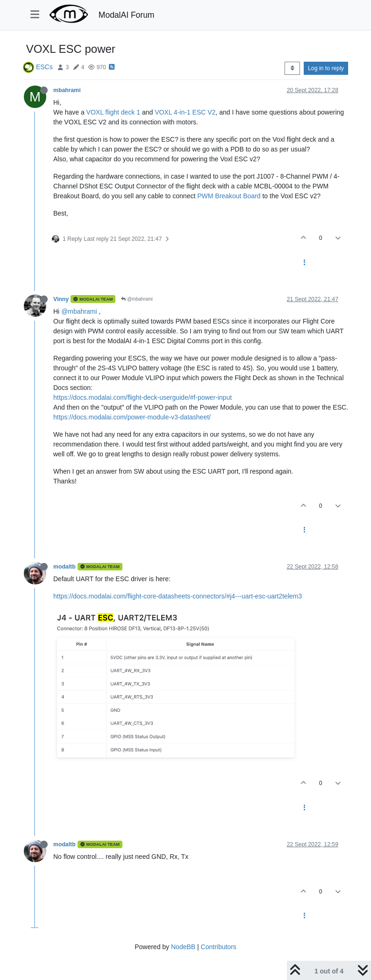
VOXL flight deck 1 (113, 112)
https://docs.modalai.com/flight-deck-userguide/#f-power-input (143, 397)
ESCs (44, 67)
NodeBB (183, 947)
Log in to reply (326, 68)
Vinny (61, 299)
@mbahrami (137, 299)
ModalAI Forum (127, 15)
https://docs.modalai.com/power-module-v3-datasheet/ (132, 417)
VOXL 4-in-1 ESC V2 (185, 112)
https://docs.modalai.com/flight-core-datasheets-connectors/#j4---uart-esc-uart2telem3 (178, 596)
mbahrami (67, 90)
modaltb (64, 567)
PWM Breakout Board (229, 196)
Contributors (219, 947)
